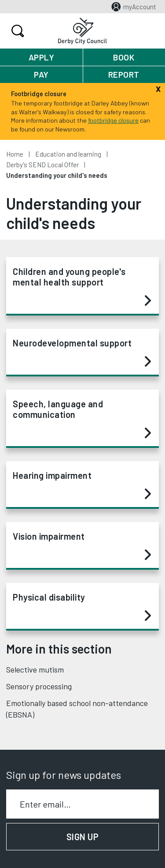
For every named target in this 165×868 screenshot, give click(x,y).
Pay (41, 74)
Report (124, 74)
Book (124, 57)
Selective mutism (35, 669)
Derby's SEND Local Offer (42, 165)
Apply (42, 57)
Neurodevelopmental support (82, 353)
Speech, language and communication (82, 419)
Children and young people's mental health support (82, 286)
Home (15, 154)
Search (16, 31)
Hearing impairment (82, 485)
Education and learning (68, 154)
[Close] (158, 88)
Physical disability (82, 607)
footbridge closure (113, 120)
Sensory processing (39, 686)
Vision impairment (82, 546)
